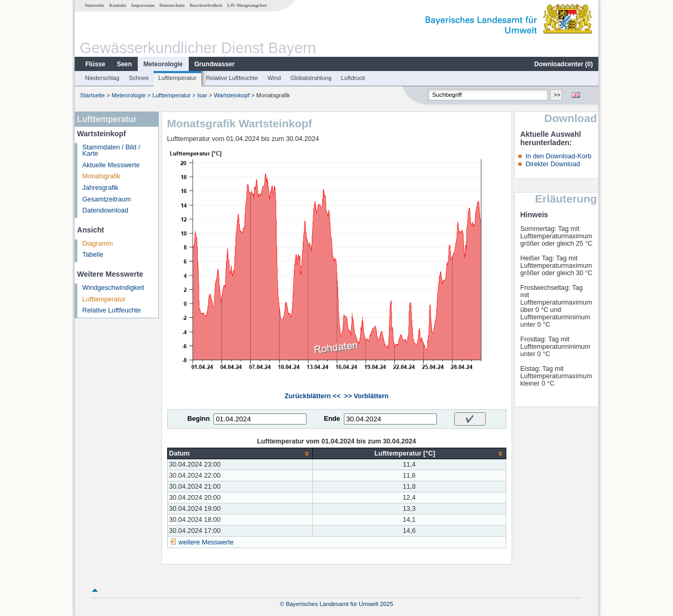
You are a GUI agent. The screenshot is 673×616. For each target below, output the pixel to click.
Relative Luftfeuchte (232, 78)
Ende (332, 419)
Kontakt (118, 5)
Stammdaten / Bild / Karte (111, 151)
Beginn (198, 419)
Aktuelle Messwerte (111, 165)
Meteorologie (163, 64)
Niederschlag (102, 78)
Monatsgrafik (101, 176)
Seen (124, 64)
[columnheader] (240, 454)
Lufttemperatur (177, 78)
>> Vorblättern (366, 396)
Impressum (143, 5)
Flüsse (95, 64)
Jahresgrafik (101, 188)
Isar (202, 95)
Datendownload (106, 210)
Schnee (139, 78)
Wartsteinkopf (233, 95)
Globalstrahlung (311, 78)
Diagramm (98, 244)
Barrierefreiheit (206, 5)
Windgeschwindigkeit (114, 288)
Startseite (94, 5)
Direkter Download (553, 164)
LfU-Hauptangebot (247, 5)
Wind (274, 78)
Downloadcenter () (563, 64)
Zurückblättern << (312, 396)
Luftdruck (353, 78)
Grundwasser (215, 64)
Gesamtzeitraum (107, 199)
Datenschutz (172, 5)
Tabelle (93, 255)
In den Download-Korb (558, 156)
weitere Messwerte (206, 542)
